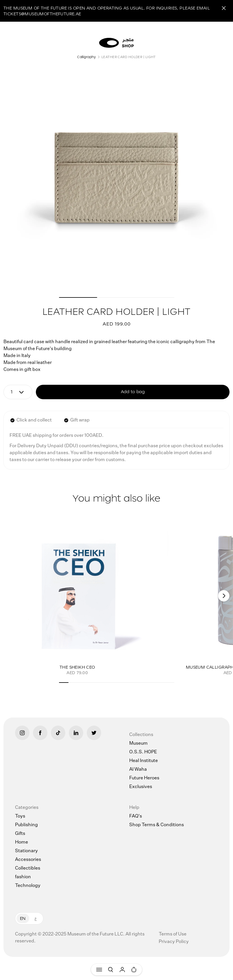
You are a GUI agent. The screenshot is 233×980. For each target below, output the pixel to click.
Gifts (20, 834)
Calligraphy (86, 57)
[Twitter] (94, 733)
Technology (28, 886)
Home (22, 842)
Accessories (28, 860)
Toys (20, 816)
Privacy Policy (174, 942)
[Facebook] (40, 733)
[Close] (224, 8)
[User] (122, 970)
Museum (138, 744)
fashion (23, 877)
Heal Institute (144, 761)
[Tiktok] (58, 733)
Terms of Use (173, 934)
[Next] (224, 596)
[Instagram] (22, 733)
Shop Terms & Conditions (157, 825)
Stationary (26, 851)
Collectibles (28, 868)
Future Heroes (144, 778)
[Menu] (99, 970)
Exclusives (141, 787)
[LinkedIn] (76, 733)
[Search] (111, 970)
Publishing (26, 825)
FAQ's (136, 816)
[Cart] (134, 970)
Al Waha (138, 770)
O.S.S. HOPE (143, 752)
